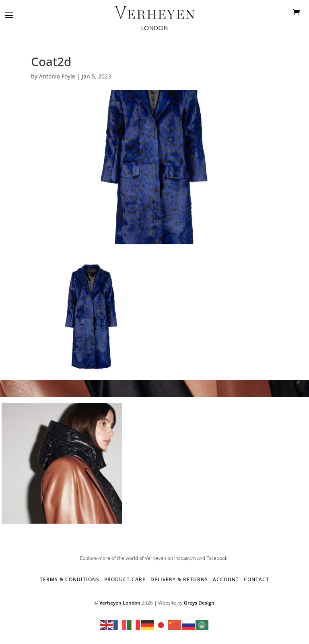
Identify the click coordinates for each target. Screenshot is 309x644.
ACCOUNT (226, 579)
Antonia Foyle (57, 76)
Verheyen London (120, 603)
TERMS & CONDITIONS (70, 579)
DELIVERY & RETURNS (179, 579)
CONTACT (256, 579)
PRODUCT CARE (125, 579)
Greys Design (199, 603)
